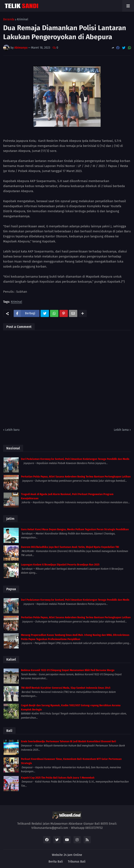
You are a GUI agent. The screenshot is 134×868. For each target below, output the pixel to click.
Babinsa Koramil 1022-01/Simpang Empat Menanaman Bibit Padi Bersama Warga (68, 670)
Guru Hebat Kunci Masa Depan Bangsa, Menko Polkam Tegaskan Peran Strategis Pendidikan (75, 529)
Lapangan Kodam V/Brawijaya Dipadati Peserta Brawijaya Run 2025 (60, 565)
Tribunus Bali (77, 862)
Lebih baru (12, 430)
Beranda (9, 19)
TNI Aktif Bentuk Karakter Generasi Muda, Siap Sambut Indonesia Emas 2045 (66, 688)
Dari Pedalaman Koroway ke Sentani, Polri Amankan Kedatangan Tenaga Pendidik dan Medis (75, 459)
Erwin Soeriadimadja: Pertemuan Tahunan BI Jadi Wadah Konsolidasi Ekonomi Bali (68, 741)
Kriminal (23, 19)
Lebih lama (121, 430)
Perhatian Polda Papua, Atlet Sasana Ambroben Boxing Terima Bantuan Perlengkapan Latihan (76, 477)
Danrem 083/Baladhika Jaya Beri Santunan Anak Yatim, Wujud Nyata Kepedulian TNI (70, 547)
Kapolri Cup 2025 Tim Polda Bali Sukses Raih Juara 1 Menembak (58, 778)
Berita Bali (56, 862)
